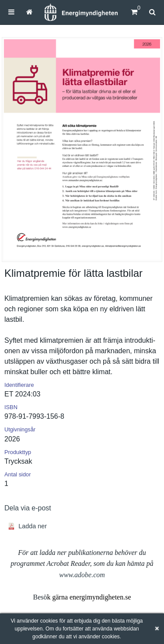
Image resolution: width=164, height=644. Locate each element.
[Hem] (81, 12)
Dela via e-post (28, 508)
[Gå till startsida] (30, 12)
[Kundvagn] (134, 12)
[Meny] (11, 12)
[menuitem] (11, 12)
